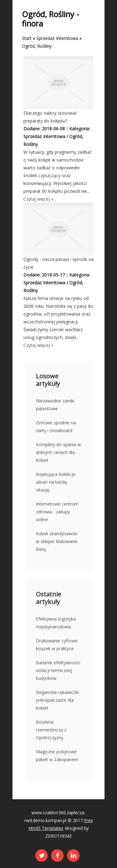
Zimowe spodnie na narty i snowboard (56, 427)
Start (27, 38)
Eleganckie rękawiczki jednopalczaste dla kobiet (57, 700)
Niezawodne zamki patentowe (55, 405)
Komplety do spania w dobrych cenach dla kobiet (58, 452)
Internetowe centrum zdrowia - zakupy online (57, 512)
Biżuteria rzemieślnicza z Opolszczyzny (51, 730)
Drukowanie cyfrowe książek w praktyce (57, 645)
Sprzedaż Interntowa (57, 38)
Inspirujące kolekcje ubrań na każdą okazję (56, 482)
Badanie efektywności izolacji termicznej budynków (58, 670)
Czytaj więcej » (38, 199)
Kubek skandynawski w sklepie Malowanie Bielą (57, 541)
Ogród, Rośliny (37, 46)
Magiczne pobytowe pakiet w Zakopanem (57, 756)
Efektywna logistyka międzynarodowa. (56, 623)
